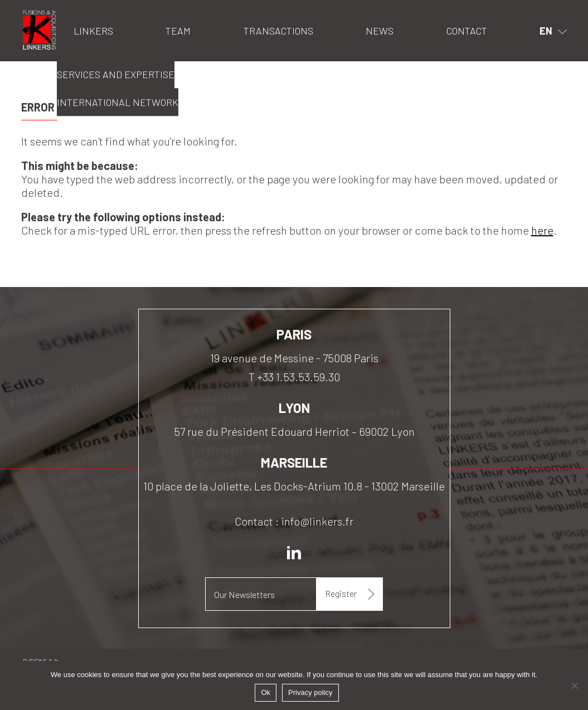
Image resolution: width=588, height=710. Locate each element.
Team (178, 31)
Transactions (278, 31)
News (380, 31)
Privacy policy (310, 692)
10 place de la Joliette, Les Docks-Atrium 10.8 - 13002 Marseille (294, 486)
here (542, 230)
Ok (266, 692)
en (546, 31)
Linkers (35, 14)
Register (341, 593)
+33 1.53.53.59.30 (298, 377)
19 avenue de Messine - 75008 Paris (294, 358)
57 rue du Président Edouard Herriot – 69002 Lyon (294, 431)
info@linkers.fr (317, 521)
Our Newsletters (244, 594)
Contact (467, 31)
